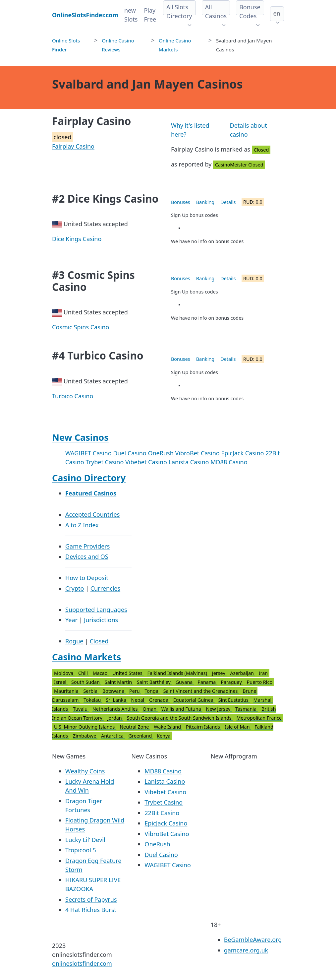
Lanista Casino (190, 462)
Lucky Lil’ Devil (85, 840)
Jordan (115, 718)
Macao (101, 673)
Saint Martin (119, 682)
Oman (150, 709)
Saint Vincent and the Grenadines (201, 691)
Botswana (114, 691)
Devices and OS (87, 556)
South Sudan (86, 682)
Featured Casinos (91, 493)
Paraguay (232, 682)
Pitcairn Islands (204, 727)
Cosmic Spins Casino (81, 327)
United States (128, 673)
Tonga (152, 691)
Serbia (91, 691)
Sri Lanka (116, 700)
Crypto (75, 588)
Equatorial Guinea (194, 700)
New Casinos (80, 437)
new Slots (131, 15)
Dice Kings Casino (77, 239)
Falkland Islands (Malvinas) (178, 673)
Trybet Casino (105, 462)
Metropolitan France (259, 718)
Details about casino (249, 130)
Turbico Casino (73, 396)
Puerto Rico (260, 682)
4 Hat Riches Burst (91, 910)
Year (71, 620)
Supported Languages (96, 610)
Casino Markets (86, 657)
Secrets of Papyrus (91, 899)
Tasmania (247, 709)
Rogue (74, 641)
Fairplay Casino (73, 146)
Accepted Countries (92, 514)
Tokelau (93, 700)
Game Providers (87, 546)
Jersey (219, 673)
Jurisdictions (101, 620)
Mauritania (67, 691)
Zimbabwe (85, 736)
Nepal (138, 700)
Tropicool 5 (81, 850)
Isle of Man (238, 727)
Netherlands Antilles (116, 709)
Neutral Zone (135, 727)
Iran (263, 673)
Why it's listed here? (190, 130)
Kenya (164, 736)
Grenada (159, 700)
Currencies (105, 588)
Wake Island (168, 727)
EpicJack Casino (243, 453)
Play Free (150, 15)
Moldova (64, 673)
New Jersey (219, 709)
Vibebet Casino (147, 462)
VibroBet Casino (198, 453)
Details (228, 202)
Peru (135, 691)
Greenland (141, 736)
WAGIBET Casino (89, 453)
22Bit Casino (162, 813)
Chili (84, 673)
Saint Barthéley (154, 682)
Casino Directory (89, 478)
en (277, 13)
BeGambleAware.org (253, 940)
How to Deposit (87, 578)
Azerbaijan (243, 673)
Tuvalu (81, 709)
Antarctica (113, 736)
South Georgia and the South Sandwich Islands (180, 718)
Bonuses (181, 202)
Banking (205, 202)
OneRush (161, 453)
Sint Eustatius (234, 700)
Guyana (185, 682)
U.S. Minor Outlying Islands (85, 727)
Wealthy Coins (85, 771)
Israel (61, 682)
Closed (99, 641)
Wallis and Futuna (182, 709)
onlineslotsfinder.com (82, 963)
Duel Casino (130, 453)
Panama (207, 682)
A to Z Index (82, 525)
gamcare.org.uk (246, 950)
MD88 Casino (229, 462)
